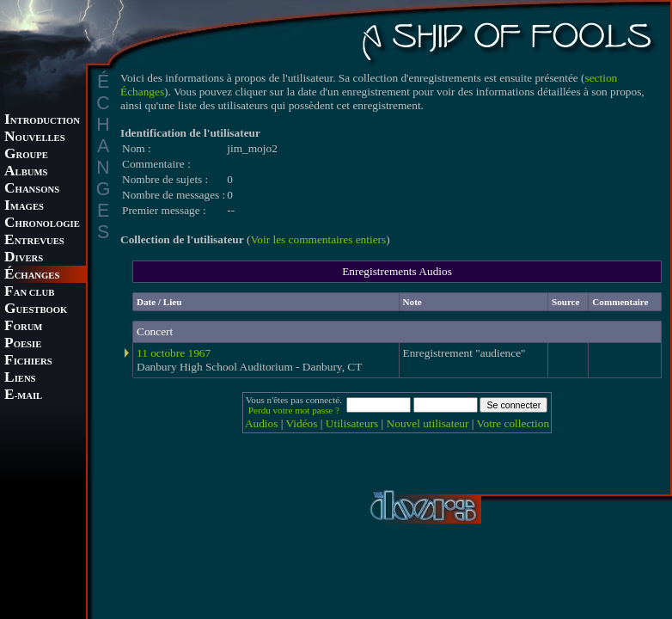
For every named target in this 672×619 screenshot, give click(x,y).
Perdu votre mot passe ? (294, 410)
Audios (262, 423)
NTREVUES (34, 241)
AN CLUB (29, 293)
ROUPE (26, 155)
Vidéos (302, 423)
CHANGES (32, 276)
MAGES (24, 207)
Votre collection (513, 423)
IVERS (24, 258)
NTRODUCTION (42, 121)
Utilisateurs (352, 423)
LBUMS (26, 172)
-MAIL (23, 396)
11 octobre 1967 (174, 353)
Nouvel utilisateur (428, 423)
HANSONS (32, 190)
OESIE (23, 344)
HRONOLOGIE (42, 224)
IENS (20, 379)
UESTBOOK (36, 310)
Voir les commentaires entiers (318, 239)
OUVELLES (35, 138)
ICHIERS (28, 362)
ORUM (23, 327)
